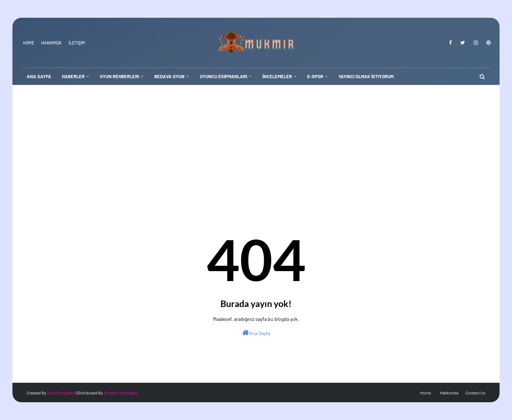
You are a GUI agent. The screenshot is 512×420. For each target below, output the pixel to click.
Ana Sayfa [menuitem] (39, 76)
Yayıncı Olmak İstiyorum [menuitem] (366, 76)
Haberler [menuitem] (73, 76)
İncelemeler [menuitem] (277, 76)
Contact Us (475, 393)
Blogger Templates (121, 393)
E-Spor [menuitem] (315, 76)
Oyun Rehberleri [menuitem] (119, 76)
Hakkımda (51, 43)
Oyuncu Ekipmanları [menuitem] (223, 76)
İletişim (77, 43)
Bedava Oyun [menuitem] (169, 76)
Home (29, 43)
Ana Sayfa (256, 333)
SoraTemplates (61, 393)
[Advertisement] (256, 138)
